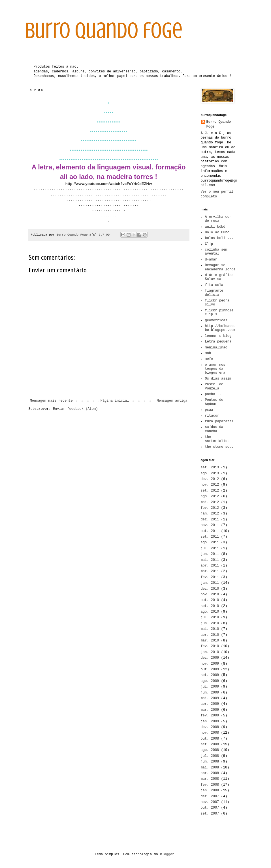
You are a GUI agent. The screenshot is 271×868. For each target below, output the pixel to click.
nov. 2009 (210, 664)
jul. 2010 (210, 617)
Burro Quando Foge (219, 124)
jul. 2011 (210, 548)
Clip (209, 244)
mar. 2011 (210, 571)
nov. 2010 (210, 595)
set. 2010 (210, 606)
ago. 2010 (210, 612)
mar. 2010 (210, 641)
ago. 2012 (210, 496)
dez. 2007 (210, 796)
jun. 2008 (210, 762)
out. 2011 (210, 531)
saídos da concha (214, 429)
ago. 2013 (210, 473)
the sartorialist (217, 439)
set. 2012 (210, 491)
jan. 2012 (210, 514)
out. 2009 (210, 669)
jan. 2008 (210, 791)
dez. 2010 (210, 589)
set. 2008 (210, 744)
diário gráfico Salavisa (219, 277)
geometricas (216, 320)
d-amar (211, 260)
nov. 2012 (210, 485)
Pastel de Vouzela (214, 386)
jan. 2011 (210, 583)
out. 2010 (210, 600)
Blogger (167, 854)
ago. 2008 (210, 750)
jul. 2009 (210, 687)
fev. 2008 (210, 785)
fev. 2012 (210, 508)
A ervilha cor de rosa (218, 219)
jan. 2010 (210, 652)
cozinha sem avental (216, 252)
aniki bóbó (215, 227)
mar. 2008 (210, 779)
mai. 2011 (210, 560)
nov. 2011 (210, 525)
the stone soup (219, 447)
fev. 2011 (210, 577)
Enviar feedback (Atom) (75, 409)
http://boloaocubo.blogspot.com (220, 328)
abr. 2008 (210, 773)
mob (208, 353)
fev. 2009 (210, 716)
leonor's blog (218, 336)
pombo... (213, 394)
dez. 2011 (210, 520)
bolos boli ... (219, 238)
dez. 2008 (210, 727)
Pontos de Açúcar (214, 402)
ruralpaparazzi (219, 421)
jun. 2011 (210, 554)
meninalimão (216, 348)
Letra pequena (218, 342)
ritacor (212, 416)
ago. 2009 (210, 681)
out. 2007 (210, 808)
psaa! (210, 410)
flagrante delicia (214, 293)
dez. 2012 (210, 479)
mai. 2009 (210, 698)
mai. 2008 (210, 768)
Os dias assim (218, 379)
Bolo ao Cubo (217, 232)
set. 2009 (210, 675)
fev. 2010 (210, 646)
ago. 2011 (210, 542)
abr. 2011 (210, 566)
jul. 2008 (210, 756)
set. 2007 (210, 814)
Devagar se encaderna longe (220, 267)
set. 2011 (210, 537)
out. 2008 (210, 739)
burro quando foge (104, 31)
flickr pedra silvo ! (217, 303)
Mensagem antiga (172, 401)
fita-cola (214, 285)
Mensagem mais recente (51, 401)
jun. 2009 (210, 693)
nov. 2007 (210, 802)
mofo (209, 359)
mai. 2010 (210, 629)
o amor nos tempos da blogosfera (215, 369)
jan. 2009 (210, 721)
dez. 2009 (210, 658)
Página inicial (115, 401)
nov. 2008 (210, 733)
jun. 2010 (210, 623)
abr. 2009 (210, 704)
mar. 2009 (210, 710)
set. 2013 (210, 468)
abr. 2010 (210, 635)
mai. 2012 (210, 502)
